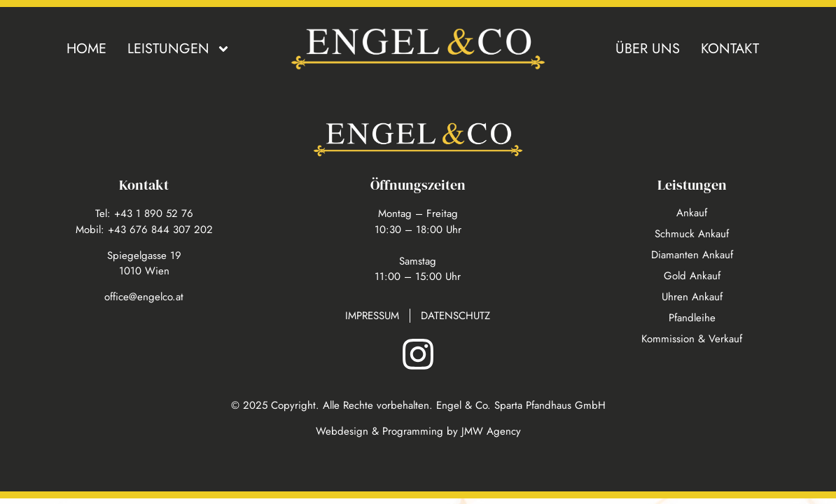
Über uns (648, 49)
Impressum (372, 316)
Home (86, 49)
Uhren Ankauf (692, 297)
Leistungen (179, 49)
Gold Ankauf (692, 276)
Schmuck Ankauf (692, 234)
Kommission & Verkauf (692, 339)
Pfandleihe (692, 318)
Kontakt (730, 49)
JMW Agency (491, 431)
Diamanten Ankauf (692, 255)
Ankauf (692, 213)
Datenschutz (455, 316)
